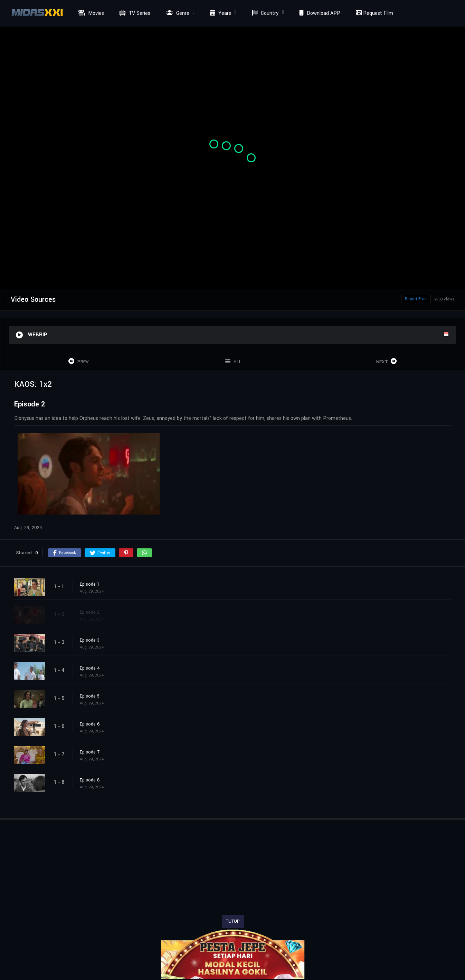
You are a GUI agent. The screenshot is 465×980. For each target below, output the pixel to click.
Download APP (319, 13)
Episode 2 (90, 612)
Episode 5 (90, 696)
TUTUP (233, 921)
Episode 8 (90, 780)
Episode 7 (90, 752)
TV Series (134, 13)
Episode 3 (90, 640)
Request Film (373, 13)
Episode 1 (90, 584)
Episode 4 (90, 668)
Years (220, 13)
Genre (177, 13)
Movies (90, 13)
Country (264, 13)
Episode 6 (90, 724)
